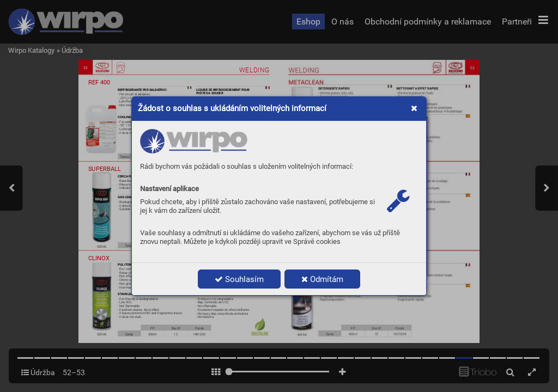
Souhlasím (239, 279)
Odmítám (322, 279)
